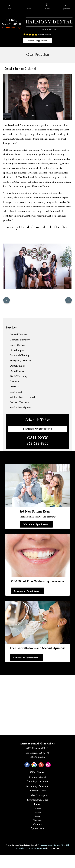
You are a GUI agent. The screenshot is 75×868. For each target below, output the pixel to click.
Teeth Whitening (18, 376)
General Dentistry (19, 334)
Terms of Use (59, 845)
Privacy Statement (45, 845)
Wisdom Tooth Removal (22, 397)
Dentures (15, 387)
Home (38, 809)
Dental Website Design (37, 848)
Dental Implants (18, 350)
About (38, 812)
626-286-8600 (11, 24)
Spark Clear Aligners (20, 407)
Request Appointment (38, 429)
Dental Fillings (17, 366)
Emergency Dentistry (21, 360)
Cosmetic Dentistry (20, 340)
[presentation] (6, 300)
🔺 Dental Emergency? (11, 27)
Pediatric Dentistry (19, 402)
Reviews (38, 820)
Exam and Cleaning (20, 355)
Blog (38, 816)
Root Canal (16, 392)
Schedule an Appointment (36, 524)
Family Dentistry (18, 345)
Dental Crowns (18, 371)
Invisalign (15, 381)
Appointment (38, 828)
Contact (38, 824)
